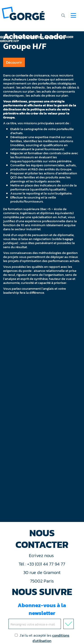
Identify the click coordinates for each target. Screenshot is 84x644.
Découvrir (14, 62)
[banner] (23, 13)
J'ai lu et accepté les (42, 638)
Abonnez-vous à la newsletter (42, 615)
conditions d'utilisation (51, 638)
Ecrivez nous (42, 555)
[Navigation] (73, 15)
